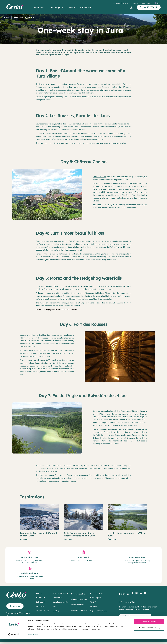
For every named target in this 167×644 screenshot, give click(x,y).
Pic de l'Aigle (125, 411)
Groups (136, 3)
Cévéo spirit (57, 598)
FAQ (54, 606)
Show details (33, 640)
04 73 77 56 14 (14, 616)
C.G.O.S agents (96, 593)
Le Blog (56, 611)
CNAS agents (96, 598)
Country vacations (79, 594)
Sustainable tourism (61, 602)
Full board (40, 602)
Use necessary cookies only (149, 633)
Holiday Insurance (60, 593)
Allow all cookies (149, 626)
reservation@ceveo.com (18, 613)
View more (24, 539)
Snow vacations (78, 605)
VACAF (93, 602)
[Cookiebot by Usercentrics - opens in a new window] (14, 640)
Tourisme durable (43, 611)
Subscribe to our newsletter (135, 616)
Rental (39, 593)
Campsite (40, 606)
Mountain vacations (79, 599)
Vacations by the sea (80, 610)
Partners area (145, 3)
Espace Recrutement (99, 611)
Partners (94, 606)
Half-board (41, 598)
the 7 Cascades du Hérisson (93, 293)
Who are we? (86, 7)
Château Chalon (99, 177)
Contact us (15, 606)
